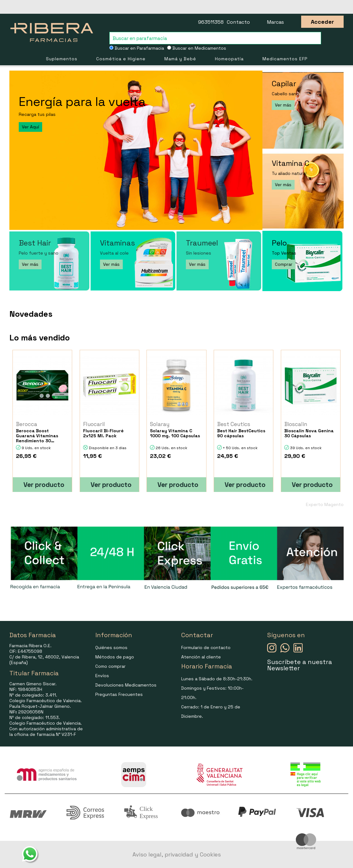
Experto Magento (325, 504)
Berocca (27, 424)
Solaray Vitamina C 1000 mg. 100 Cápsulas (175, 433)
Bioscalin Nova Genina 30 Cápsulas (309, 433)
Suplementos (62, 59)
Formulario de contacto (206, 647)
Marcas (276, 22)
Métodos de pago (115, 657)
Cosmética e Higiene (121, 59)
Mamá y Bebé (180, 59)
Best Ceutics (234, 424)
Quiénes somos (111, 647)
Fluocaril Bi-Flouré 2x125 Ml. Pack (103, 433)
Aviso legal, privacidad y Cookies (177, 854)
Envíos (102, 676)
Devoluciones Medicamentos (126, 685)
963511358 (211, 22)
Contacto (238, 22)
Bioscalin (296, 424)
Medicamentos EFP (285, 59)
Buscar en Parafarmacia (137, 48)
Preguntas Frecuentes (119, 694)
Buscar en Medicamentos (197, 48)
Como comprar (110, 666)
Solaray (160, 424)
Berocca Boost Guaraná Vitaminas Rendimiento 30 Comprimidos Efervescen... (37, 436)
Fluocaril (94, 424)
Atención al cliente (201, 657)
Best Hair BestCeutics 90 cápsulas (241, 433)
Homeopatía (229, 59)
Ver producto (44, 485)
